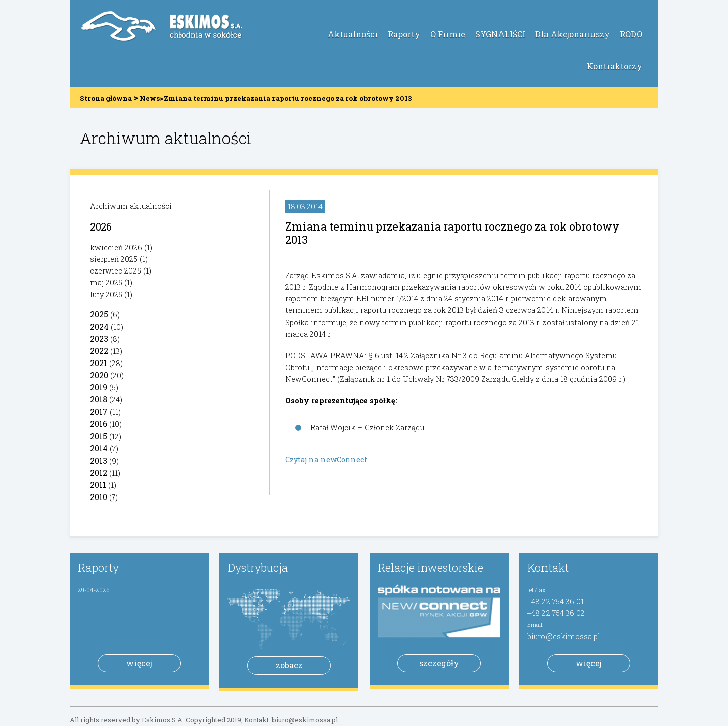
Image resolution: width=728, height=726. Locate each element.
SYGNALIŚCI (500, 34)
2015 (99, 436)
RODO (631, 34)
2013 (99, 460)
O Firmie (448, 34)
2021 (99, 363)
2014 (99, 448)
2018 (99, 399)
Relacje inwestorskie (430, 568)
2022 (99, 351)
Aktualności (353, 34)
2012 (99, 472)
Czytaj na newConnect (326, 459)
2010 (99, 497)
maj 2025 (106, 282)
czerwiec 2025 (116, 271)
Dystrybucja (258, 568)
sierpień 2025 (114, 259)
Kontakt (548, 568)
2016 (99, 423)
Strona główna (106, 98)
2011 (98, 485)
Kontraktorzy (615, 66)
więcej (139, 663)
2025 (99, 314)
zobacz (289, 665)
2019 (99, 387)
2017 (99, 411)
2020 (99, 375)
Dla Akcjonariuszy (573, 34)
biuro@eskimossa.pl (564, 636)
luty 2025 (106, 294)
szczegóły (439, 663)
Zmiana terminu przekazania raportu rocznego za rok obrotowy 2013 (452, 233)
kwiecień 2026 (116, 247)
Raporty (404, 34)
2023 (99, 338)
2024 (99, 326)
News (150, 98)
